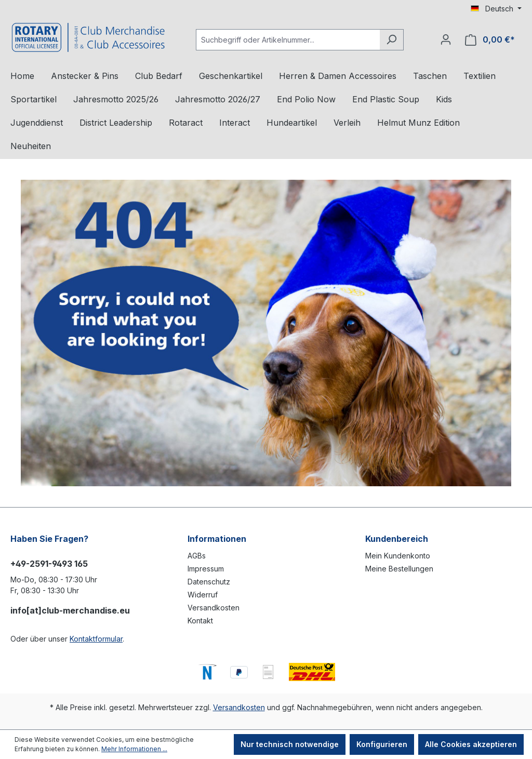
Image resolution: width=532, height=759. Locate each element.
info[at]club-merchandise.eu (70, 610)
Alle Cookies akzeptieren (471, 744)
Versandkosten (214, 608)
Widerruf (203, 595)
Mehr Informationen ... (134, 749)
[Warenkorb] (490, 40)
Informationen (217, 539)
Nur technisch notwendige (290, 744)
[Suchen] (391, 40)
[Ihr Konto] (446, 39)
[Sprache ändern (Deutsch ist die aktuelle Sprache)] (496, 9)
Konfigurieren (382, 744)
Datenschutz (209, 582)
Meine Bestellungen (399, 569)
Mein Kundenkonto (398, 556)
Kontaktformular (96, 639)
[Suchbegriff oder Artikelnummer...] (288, 40)
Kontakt (200, 621)
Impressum (206, 569)
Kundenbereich (397, 539)
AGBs (197, 556)
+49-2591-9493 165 (49, 564)
